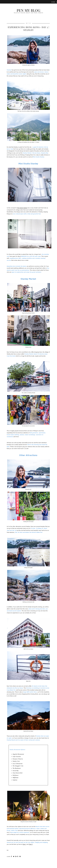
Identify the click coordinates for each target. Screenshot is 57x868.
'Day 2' (31, 844)
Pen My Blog (28, 10)
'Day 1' (25, 844)
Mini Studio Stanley (22, 208)
